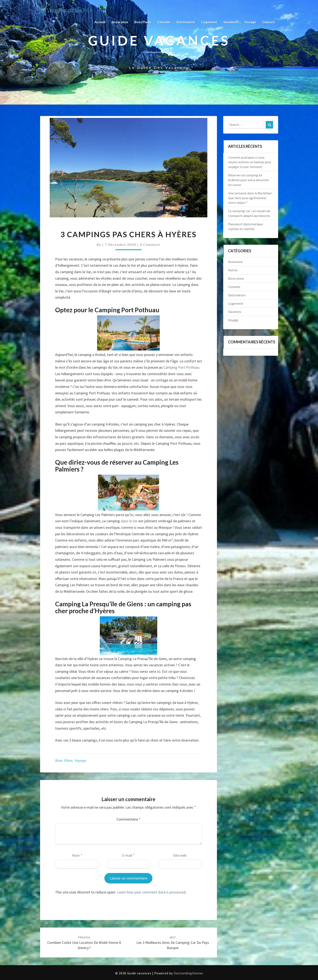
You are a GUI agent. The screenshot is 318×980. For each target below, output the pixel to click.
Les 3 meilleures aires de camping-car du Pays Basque (173, 943)
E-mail (128, 855)
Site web (180, 855)
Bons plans (143, 22)
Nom (77, 855)
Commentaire (129, 819)
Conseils (164, 22)
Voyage (250, 22)
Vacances (231, 22)
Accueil (100, 22)
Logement (209, 22)
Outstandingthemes (188, 973)
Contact (269, 22)
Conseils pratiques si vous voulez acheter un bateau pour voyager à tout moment (250, 162)
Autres (233, 270)
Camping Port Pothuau (181, 367)
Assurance (120, 22)
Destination (186, 22)
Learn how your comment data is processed (151, 892)
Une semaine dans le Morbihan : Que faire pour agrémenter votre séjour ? (251, 198)
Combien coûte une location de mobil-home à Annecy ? (84, 943)
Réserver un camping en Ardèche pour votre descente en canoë (249, 180)
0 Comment (150, 244)
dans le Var (129, 521)
